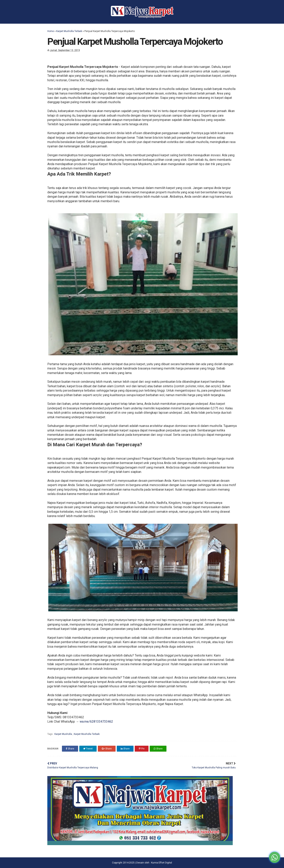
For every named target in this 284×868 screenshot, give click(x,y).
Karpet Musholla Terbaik (69, 31)
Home (51, 31)
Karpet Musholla (64, 734)
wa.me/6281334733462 (96, 722)
